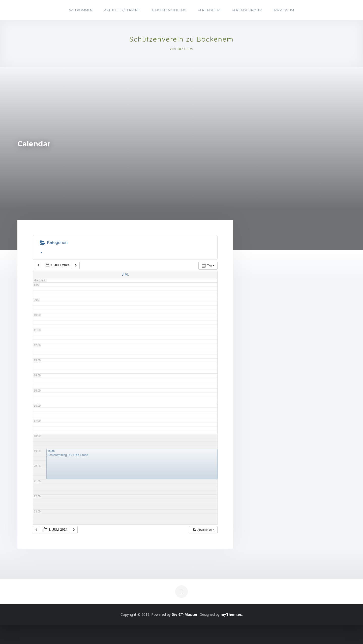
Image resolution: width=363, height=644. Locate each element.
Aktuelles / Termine (122, 10)
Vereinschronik (247, 10)
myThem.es (231, 634)
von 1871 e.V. (181, 53)
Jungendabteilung (169, 10)
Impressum (284, 10)
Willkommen (81, 10)
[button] (203, 549)
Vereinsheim (209, 10)
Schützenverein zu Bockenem (181, 42)
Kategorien (54, 266)
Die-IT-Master (185, 634)
